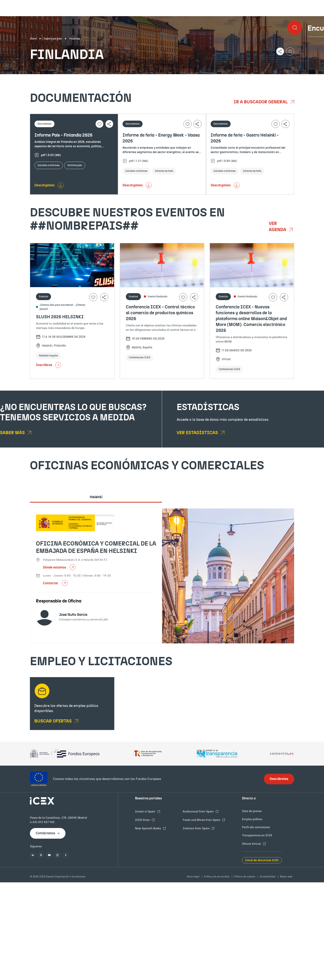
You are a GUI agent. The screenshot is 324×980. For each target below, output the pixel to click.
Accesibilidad (268, 877)
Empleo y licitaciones (280, 77)
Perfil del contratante (256, 827)
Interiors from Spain (196, 828)
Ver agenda (278, 227)
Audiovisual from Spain (199, 811)
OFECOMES (192, 77)
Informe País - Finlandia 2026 (63, 135)
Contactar (51, 583)
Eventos (118, 77)
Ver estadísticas (198, 433)
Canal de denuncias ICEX (262, 860)
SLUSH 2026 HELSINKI (60, 317)
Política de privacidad (217, 877)
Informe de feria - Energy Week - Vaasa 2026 (161, 138)
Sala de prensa (252, 811)
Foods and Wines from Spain (202, 820)
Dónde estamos (55, 568)
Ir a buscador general (261, 102)
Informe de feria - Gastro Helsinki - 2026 (245, 138)
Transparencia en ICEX (257, 835)
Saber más (13, 433)
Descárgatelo (45, 185)
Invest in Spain (145, 811)
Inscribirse (49, 365)
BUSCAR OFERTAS (53, 721)
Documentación (39, 77)
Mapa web (286, 877)
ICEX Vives (143, 820)
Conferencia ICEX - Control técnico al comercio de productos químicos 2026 (160, 313)
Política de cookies (245, 877)
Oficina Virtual (252, 844)
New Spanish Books (148, 828)
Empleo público (252, 819)
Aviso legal (193, 877)
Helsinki (96, 497)
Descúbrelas (279, 779)
